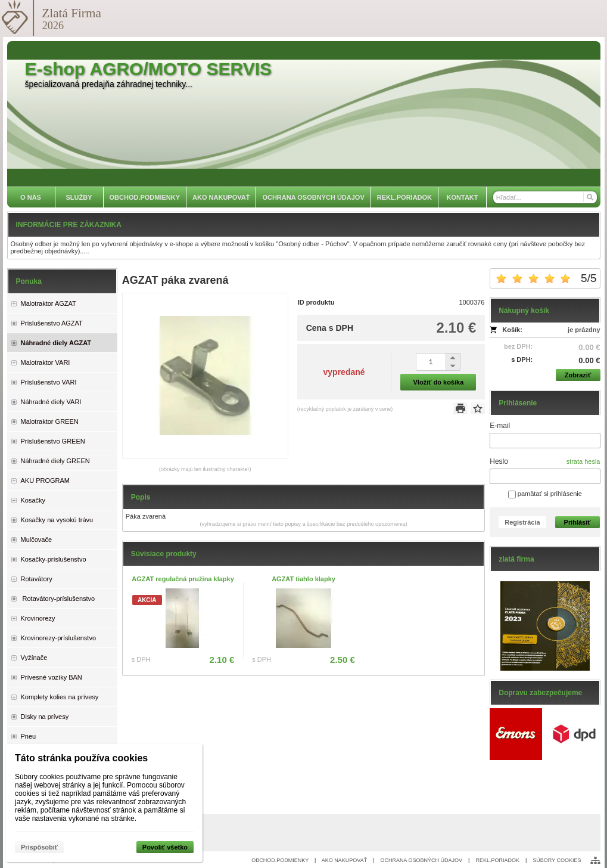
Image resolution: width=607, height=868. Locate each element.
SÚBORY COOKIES (557, 860)
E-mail (500, 426)
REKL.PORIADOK (497, 860)
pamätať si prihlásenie (545, 494)
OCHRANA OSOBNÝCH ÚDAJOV (422, 860)
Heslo (499, 461)
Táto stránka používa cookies (81, 758)
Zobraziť (578, 375)
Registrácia (522, 522)
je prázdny (584, 330)
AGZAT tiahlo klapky (303, 579)
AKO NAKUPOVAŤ (344, 860)
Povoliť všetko (165, 847)
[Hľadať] (589, 197)
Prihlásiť (578, 522)
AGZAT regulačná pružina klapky (183, 579)
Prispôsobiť (39, 847)
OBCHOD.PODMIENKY (280, 860)
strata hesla (583, 461)
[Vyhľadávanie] (545, 197)
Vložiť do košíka (439, 382)
